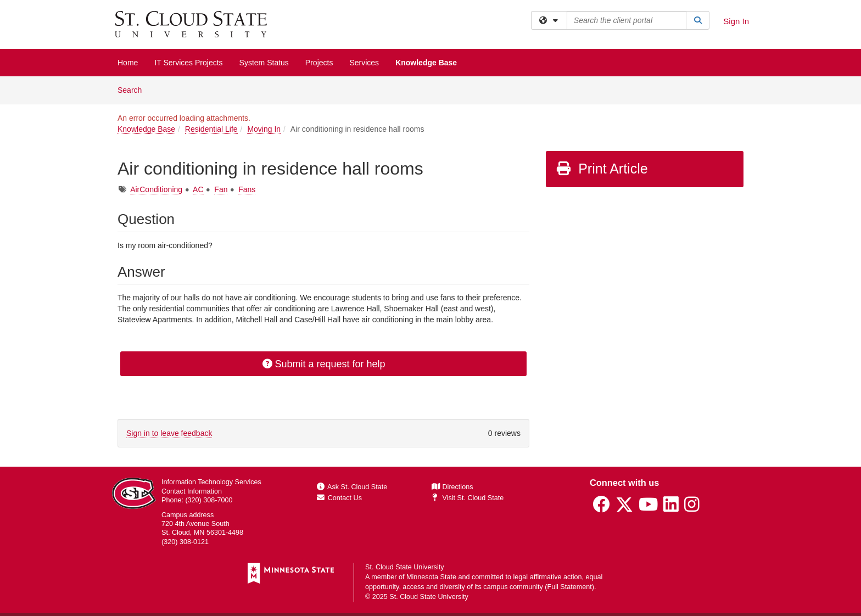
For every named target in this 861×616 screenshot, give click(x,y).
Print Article (602, 169)
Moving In (264, 129)
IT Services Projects (188, 63)
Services (364, 63)
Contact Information (192, 491)
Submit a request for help (323, 364)
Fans (247, 189)
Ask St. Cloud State (352, 487)
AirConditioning (156, 189)
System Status (264, 63)
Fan (221, 189)
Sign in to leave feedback (169, 433)
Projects (319, 63)
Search (134, 89)
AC (198, 189)
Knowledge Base (426, 63)
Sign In (736, 21)
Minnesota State (431, 577)
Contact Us (339, 498)
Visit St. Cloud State (468, 498)
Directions (452, 487)
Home (128, 63)
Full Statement (570, 587)
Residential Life (211, 129)
